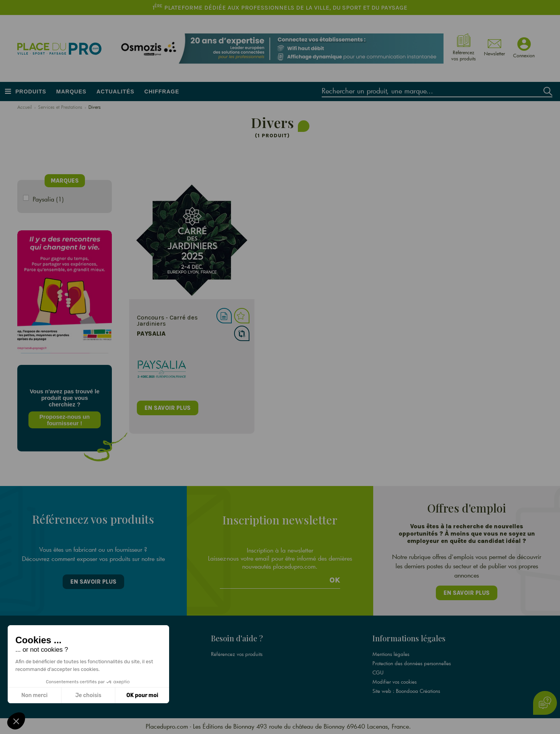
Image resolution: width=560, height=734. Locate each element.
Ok (335, 580)
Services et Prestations (60, 107)
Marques (71, 92)
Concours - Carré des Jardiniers (164, 320)
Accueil (25, 107)
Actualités (115, 92)
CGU (378, 672)
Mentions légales (391, 654)
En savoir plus (93, 582)
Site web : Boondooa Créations (406, 691)
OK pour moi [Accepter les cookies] (142, 695)
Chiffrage (162, 92)
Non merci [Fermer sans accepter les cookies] (34, 695)
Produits (31, 92)
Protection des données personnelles (412, 663)
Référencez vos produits (237, 654)
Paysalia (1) (48, 199)
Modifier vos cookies (395, 682)
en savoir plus (165, 408)
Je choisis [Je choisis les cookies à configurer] (88, 695)
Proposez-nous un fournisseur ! (63, 420)
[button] (16, 721)
